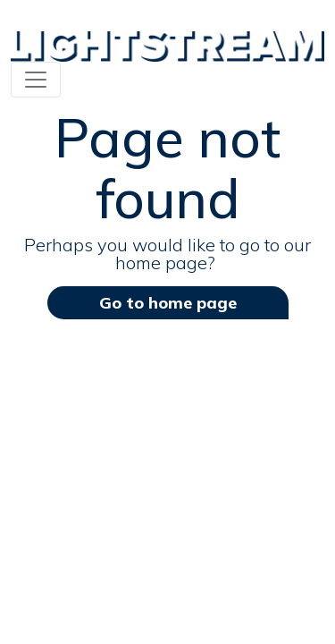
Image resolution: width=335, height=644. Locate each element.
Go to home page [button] (168, 303)
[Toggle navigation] (36, 80)
